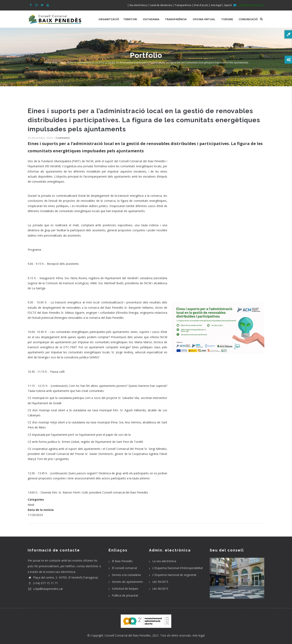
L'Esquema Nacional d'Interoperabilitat (178, 568)
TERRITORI (130, 19)
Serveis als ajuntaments (127, 582)
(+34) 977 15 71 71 (43, 583)
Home (47, 63)
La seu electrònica (164, 561)
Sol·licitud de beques (125, 589)
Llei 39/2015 (160, 582)
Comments (63, 138)
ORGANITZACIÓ (109, 19)
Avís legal (199, 635)
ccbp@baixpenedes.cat (45, 589)
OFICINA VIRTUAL (204, 19)
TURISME (227, 19)
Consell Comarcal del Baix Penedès (128, 635)
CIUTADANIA (151, 19)
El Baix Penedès (122, 561)
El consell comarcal (124, 568)
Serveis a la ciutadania (126, 575)
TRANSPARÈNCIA (176, 19)
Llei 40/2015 (160, 589)
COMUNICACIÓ (248, 19)
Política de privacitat (125, 595)
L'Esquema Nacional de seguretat (174, 575)
